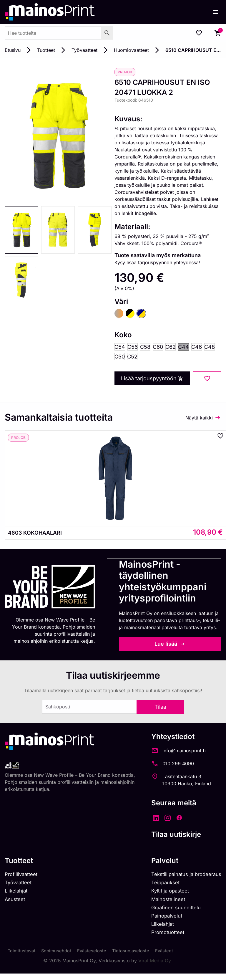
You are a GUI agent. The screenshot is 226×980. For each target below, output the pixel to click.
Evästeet (171, 957)
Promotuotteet (163, 938)
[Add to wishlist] (207, 380)
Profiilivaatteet (23, 876)
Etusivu (13, 50)
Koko (123, 336)
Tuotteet (46, 50)
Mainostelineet (163, 903)
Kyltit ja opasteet (165, 894)
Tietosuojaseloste (136, 957)
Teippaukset (160, 885)
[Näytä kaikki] (218, 419)
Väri (121, 302)
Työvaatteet (84, 50)
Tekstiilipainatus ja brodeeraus (183, 876)
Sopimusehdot (59, 957)
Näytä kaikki (199, 419)
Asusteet (16, 903)
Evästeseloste (96, 957)
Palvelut (158, 862)
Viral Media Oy (155, 967)
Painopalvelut (161, 920)
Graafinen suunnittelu (172, 912)
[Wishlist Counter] (199, 33)
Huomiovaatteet (131, 50)
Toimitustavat (22, 957)
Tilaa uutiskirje (169, 836)
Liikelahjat (17, 894)
